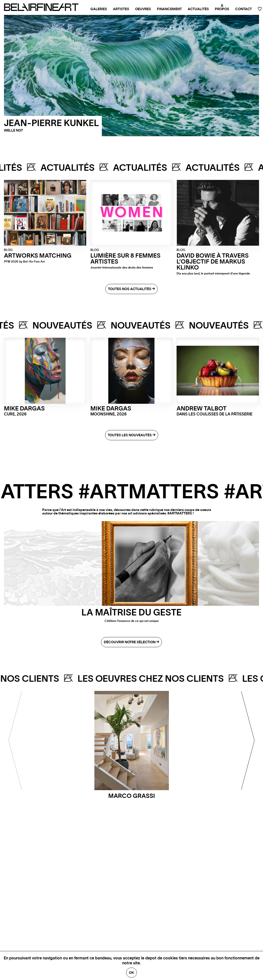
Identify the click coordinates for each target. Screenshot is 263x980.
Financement (169, 9)
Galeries (99, 9)
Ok (131, 973)
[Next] (248, 741)
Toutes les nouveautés (132, 435)
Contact (244, 9)
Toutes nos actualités (131, 289)
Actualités (198, 9)
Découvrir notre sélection (131, 642)
